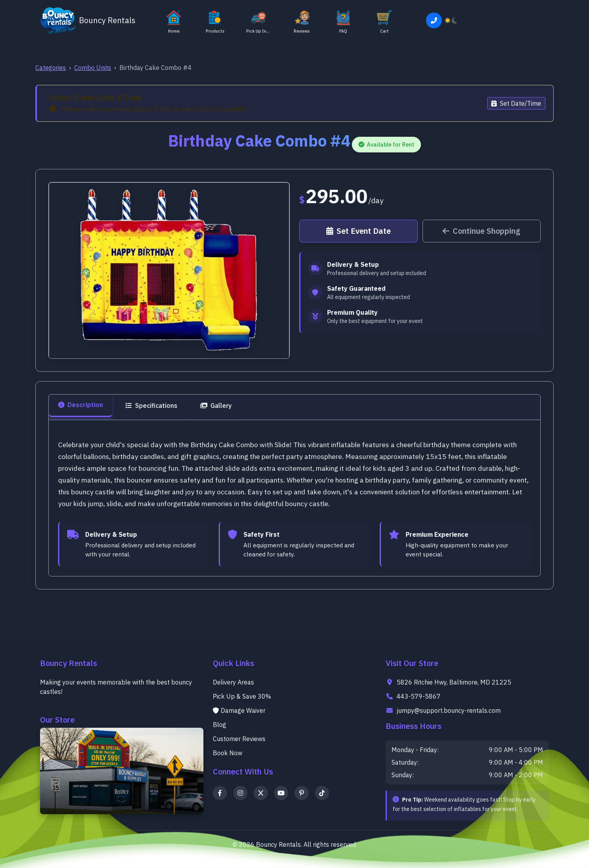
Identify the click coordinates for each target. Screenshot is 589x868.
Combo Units (93, 68)
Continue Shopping (481, 231)
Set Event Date (359, 231)
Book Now (228, 753)
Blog (220, 725)
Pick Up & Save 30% (242, 696)
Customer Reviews (239, 739)
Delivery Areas (233, 682)
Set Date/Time (516, 103)
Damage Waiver (239, 710)
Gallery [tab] (216, 406)
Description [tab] (80, 405)
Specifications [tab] (152, 406)
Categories (51, 68)
